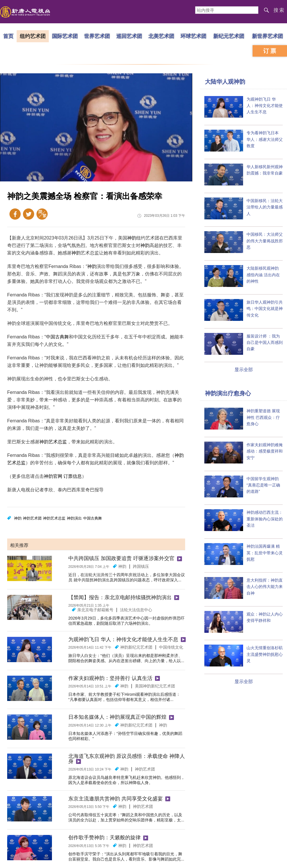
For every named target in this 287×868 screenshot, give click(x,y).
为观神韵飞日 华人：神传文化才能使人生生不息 (123, 639)
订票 (270, 51)
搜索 (279, 10)
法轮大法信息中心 (136, 610)
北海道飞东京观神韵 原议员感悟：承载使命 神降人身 (127, 759)
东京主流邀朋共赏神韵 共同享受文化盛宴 (116, 799)
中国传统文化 (171, 647)
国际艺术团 (65, 36)
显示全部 (244, 370)
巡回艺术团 (129, 36)
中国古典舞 (57, 337)
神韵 (132, 238)
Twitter (29, 214)
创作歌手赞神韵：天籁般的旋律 (104, 838)
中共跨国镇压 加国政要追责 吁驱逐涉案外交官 (121, 558)
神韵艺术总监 (53, 442)
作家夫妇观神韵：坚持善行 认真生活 (110, 678)
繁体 (42, 214)
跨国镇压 (141, 566)
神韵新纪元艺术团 (136, 647)
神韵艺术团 (32, 518)
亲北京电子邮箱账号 (95, 610)
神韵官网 (53, 476)
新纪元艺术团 (229, 36)
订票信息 (73, 476)
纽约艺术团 (33, 36)
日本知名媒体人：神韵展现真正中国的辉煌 (117, 717)
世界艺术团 (97, 36)
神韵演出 (74, 518)
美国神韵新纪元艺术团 (155, 686)
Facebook (15, 214)
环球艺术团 (193, 36)
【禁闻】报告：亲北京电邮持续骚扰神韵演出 (120, 597)
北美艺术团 (161, 36)
